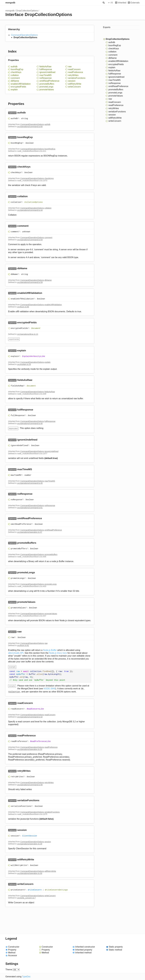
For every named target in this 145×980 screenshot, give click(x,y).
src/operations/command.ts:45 (30, 483)
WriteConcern (35, 890)
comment (15, 78)
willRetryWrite (75, 84)
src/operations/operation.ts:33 (30, 749)
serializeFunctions (77, 78)
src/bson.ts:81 (23, 645)
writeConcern (74, 87)
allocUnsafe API (16, 653)
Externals (135, 3)
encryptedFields (18, 87)
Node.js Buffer (50, 650)
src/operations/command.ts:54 (30, 240)
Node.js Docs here (58, 653)
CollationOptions (34, 202)
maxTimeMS (45, 75)
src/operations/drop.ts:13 (28, 334)
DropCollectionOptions (27, 11)
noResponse (45, 78)
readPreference (76, 72)
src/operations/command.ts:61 (30, 508)
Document (36, 328)
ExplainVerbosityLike (34, 356)
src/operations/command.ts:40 (30, 423)
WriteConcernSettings (56, 890)
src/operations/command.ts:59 (30, 282)
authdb (14, 67)
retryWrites (73, 75)
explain (14, 90)
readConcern (74, 69)
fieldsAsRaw (45, 67)
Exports (107, 27)
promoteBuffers (47, 84)
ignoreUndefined (47, 72)
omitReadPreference (49, 81)
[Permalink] (28, 113)
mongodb (10, 3)
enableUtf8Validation (21, 84)
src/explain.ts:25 (24, 364)
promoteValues (47, 90)
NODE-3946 (49, 689)
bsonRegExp (17, 69)
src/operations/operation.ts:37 (30, 532)
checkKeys (16, 72)
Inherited (122, 3)
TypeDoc (26, 977)
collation (15, 75)
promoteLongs (46, 87)
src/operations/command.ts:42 (30, 717)
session (72, 81)
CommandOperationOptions (24, 35)
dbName (15, 81)
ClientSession (30, 836)
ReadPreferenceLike (40, 741)
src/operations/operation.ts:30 (30, 873)
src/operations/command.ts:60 (30, 127)
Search (103, 3)
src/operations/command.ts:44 (30, 210)
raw (70, 67)
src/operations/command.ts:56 (30, 785)
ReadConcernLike (35, 709)
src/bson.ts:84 (23, 307)
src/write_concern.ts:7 (26, 898)
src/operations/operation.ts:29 (30, 844)
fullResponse (46, 69)
